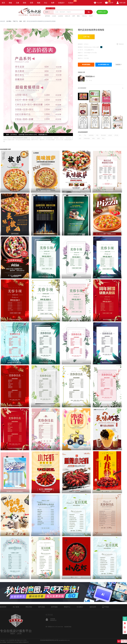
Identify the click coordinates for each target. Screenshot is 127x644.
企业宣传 (61, 16)
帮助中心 (67, 607)
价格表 (110, 135)
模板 (10, 3)
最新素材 (3, 607)
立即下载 (86, 37)
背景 (32, 3)
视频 (39, 3)
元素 (17, 3)
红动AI (72, 2)
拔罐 (98, 138)
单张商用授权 (86, 65)
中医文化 (84, 16)
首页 (3, 3)
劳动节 (91, 16)
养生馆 (116, 135)
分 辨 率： (81, 50)
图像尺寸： (81, 53)
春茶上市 (68, 16)
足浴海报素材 (82, 88)
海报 (21, 21)
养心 (103, 138)
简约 (80, 135)
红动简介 (80, 607)
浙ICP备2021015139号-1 (21, 640)
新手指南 (54, 607)
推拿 (93, 138)
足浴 (80, 138)
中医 (97, 135)
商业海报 (103, 135)
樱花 (78, 16)
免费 (53, 3)
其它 (25, 21)
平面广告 (15, 21)
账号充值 (42, 607)
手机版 (106, 607)
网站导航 (29, 607)
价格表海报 (87, 138)
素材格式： (81, 47)
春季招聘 (47, 16)
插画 (25, 3)
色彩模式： (81, 55)
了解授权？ (118, 65)
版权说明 (93, 607)
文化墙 (54, 16)
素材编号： (81, 44)
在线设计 (61, 3)
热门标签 (16, 607)
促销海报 (91, 135)
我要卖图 (125, 619)
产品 (85, 135)
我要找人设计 (102, 12)
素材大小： (81, 58)
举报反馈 (121, 44)
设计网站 (9, 21)
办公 (46, 3)
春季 (74, 16)
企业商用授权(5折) (104, 65)
